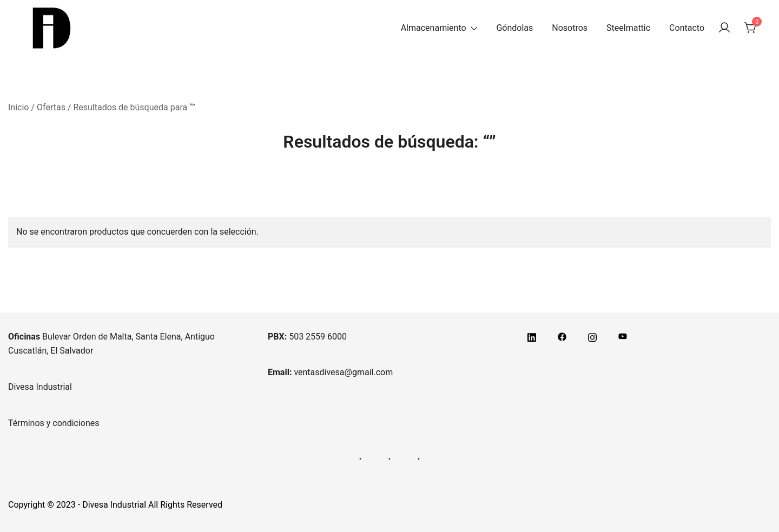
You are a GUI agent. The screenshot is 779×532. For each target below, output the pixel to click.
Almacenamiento (434, 28)
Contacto (687, 28)
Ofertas (51, 107)
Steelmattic (628, 28)
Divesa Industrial (40, 387)
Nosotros (570, 28)
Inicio (18, 107)
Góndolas (514, 28)
